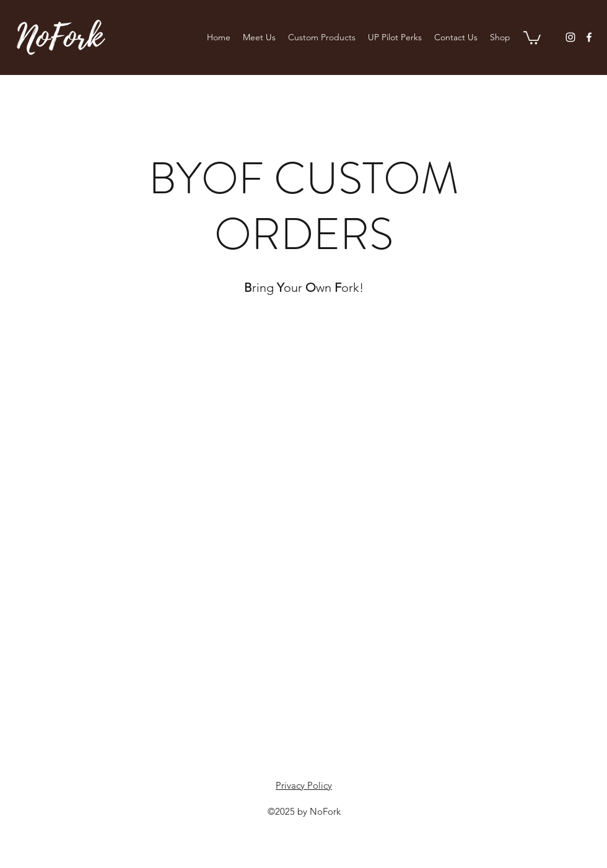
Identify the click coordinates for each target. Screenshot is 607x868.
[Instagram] (570, 37)
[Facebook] (589, 37)
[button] (532, 37)
